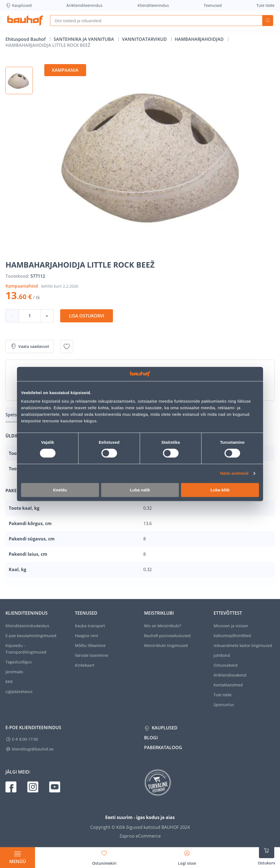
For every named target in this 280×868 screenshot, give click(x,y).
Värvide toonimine (92, 655)
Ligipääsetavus (19, 691)
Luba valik (140, 490)
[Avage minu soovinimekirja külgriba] (104, 856)
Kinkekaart (85, 665)
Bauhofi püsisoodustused (167, 636)
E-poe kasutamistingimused (31, 636)
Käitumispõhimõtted (232, 636)
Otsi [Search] (268, 21)
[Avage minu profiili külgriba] (187, 856)
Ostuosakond (226, 665)
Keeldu (60, 490)
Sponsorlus (224, 705)
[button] (19, 81)
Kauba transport (90, 626)
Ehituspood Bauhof (26, 39)
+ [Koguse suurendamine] (47, 316)
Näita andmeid (234, 473)
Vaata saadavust (30, 346)
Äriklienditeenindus (84, 5)
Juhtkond (222, 655)
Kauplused (19, 5)
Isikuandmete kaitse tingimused (243, 645)
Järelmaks (14, 672)
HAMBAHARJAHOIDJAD (200, 39)
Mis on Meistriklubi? (163, 626)
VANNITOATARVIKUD (145, 39)
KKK (9, 682)
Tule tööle (266, 5)
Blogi (151, 738)
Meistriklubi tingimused (166, 645)
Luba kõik (220, 490)
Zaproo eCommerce (140, 836)
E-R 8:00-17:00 (25, 739)
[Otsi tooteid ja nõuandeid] (156, 21)
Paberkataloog (163, 747)
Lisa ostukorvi (87, 316)
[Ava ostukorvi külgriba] (267, 854)
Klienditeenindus (153, 5)
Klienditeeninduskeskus (27, 626)
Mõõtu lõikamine (90, 645)
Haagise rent (87, 636)
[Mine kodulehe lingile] (25, 21)
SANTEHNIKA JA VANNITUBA (84, 39)
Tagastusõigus (19, 662)
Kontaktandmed (228, 685)
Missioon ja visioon (231, 626)
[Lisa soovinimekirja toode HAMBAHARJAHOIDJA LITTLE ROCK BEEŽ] (67, 346)
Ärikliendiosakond (230, 675)
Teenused (213, 5)
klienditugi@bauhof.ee (33, 749)
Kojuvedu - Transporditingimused (26, 649)
